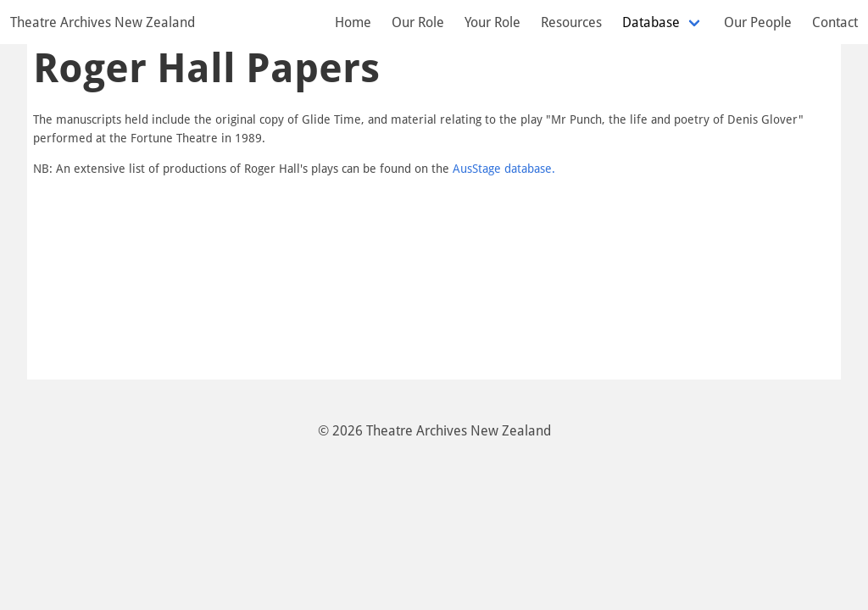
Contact (835, 22)
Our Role (418, 22)
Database (651, 22)
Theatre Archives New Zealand (103, 22)
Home (353, 22)
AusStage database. (504, 168)
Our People (758, 22)
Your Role (492, 22)
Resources (571, 22)
